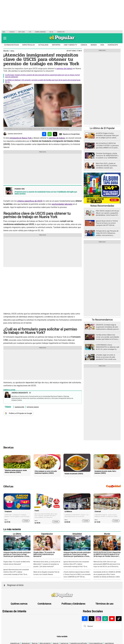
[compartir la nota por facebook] (44, 134)
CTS (30, 32)
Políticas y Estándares (73, 604)
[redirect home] (62, 595)
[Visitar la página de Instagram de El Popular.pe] (98, 619)
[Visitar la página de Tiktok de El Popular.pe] (119, 619)
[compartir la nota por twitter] (55, 134)
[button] (5, 38)
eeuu (12, 51)
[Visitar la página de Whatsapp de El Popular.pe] (105, 619)
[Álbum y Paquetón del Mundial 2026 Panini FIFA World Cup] (102, 203)
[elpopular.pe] (62, 41)
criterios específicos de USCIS (30, 201)
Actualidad (43, 45)
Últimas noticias (11, 45)
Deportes (56, 45)
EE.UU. (51, 32)
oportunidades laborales (62, 204)
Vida (102, 45)
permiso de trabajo (65, 69)
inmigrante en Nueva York (21, 138)
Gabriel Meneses (40, 32)
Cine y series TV (70, 45)
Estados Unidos (33, 407)
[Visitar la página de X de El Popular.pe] (92, 619)
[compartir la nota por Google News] (70, 134)
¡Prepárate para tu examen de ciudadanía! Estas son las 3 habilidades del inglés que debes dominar (46, 193)
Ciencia (84, 45)
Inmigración (19, 407)
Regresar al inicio (14, 585)
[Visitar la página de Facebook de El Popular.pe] (85, 619)
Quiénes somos (19, 604)
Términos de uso (104, 604)
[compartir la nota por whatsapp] (50, 134)
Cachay (12, 32)
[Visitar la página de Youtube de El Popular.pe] (112, 619)
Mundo (94, 45)
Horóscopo (61, 32)
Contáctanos (44, 604)
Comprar (26, 521)
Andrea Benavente (13, 134)
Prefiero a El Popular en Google (20, 413)
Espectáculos (28, 45)
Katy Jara (22, 32)
